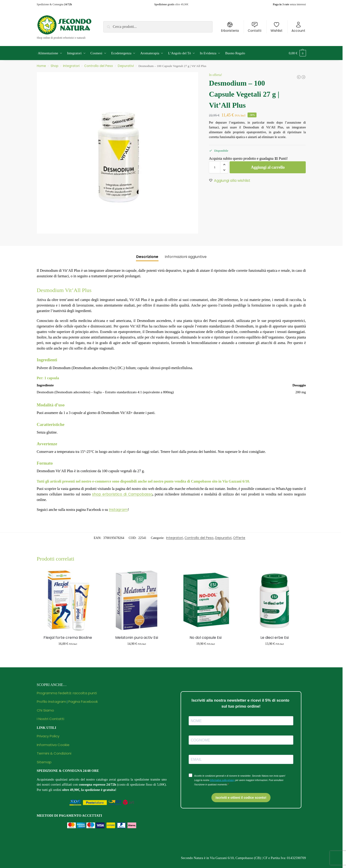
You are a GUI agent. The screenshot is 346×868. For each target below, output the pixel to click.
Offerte (239, 538)
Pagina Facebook (83, 702)
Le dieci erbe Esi (275, 638)
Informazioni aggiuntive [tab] (186, 257)
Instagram (118, 510)
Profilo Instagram (51, 702)
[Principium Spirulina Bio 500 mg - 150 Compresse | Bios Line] (303, 77)
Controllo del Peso (99, 66)
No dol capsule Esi (206, 638)
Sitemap (44, 762)
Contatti (255, 27)
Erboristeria (230, 27)
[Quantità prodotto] (215, 167)
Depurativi (126, 66)
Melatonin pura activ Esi (137, 638)
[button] (297, 53)
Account (298, 27)
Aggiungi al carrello (268, 167)
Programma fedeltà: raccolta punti (67, 693)
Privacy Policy (48, 736)
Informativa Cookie (53, 745)
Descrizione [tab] (147, 257)
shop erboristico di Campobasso (122, 494)
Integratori (71, 66)
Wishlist (277, 27)
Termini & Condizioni (54, 753)
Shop (55, 66)
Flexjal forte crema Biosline (68, 638)
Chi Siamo (45, 710)
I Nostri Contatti (50, 719)
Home (41, 66)
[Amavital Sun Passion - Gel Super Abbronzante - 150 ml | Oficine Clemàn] (299, 77)
